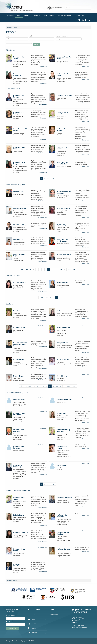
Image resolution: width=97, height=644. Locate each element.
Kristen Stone (62, 465)
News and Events (50, 15)
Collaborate (38, 15)
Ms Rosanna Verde (20, 283)
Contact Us (15, 641)
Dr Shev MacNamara (64, 254)
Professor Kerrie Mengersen (19, 75)
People (19, 15)
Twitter (32, 619)
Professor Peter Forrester (62, 113)
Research (28, 15)
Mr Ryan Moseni (19, 359)
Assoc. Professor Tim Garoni (64, 58)
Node (31, 36)
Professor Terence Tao (63, 550)
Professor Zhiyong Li (21, 225)
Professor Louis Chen (64, 498)
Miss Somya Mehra (63, 327)
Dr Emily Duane (62, 413)
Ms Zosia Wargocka (64, 283)
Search (36, 45)
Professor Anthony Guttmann (63, 430)
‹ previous (28, 269)
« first (22, 269)
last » (54, 178)
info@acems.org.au (81, 627)
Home (9, 27)
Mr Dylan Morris (62, 343)
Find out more (42, 66)
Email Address (10, 615)
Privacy (8, 641)
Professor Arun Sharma (62, 447)
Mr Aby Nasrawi (19, 376)
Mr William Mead (19, 327)
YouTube (32, 624)
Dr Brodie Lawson (19, 208)
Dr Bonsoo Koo (18, 192)
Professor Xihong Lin (21, 533)
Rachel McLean (62, 311)
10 (61, 269)
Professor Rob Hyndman (62, 130)
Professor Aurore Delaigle (19, 113)
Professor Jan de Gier (64, 95)
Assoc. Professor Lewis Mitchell (63, 163)
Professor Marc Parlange (19, 447)
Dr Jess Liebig (61, 225)
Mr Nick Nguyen (62, 376)
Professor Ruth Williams (19, 565)
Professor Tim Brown (64, 400)
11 (53, 386)
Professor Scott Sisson (62, 75)
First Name (9, 622)
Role (7, 36)
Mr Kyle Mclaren (19, 311)
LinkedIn (32, 628)
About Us (11, 15)
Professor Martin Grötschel (19, 430)
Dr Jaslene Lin (18, 240)
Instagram (33, 633)
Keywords (9, 42)
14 (64, 386)
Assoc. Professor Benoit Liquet (63, 240)
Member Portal (80, 15)
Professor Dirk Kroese (62, 148)
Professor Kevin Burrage (19, 96)
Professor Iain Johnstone (62, 516)
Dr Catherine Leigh (63, 208)
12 (57, 386)
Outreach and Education (66, 15)
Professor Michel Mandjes (63, 533)
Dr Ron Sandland (19, 400)
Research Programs (62, 36)
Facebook (33, 615)
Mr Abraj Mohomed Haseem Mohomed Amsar (20, 344)
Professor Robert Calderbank (19, 414)
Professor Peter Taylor (19, 58)
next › (48, 178)
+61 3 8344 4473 (79, 625)
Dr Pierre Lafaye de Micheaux (64, 192)
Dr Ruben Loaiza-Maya (19, 255)
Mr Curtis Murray (63, 359)
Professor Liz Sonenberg (18, 466)
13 (61, 386)
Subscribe (13, 629)
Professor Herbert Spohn (20, 550)
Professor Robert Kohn (19, 148)
